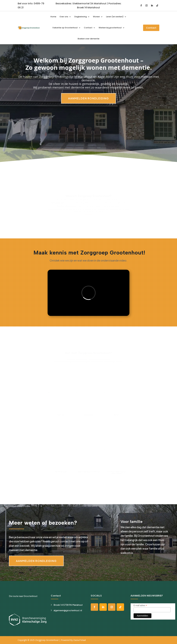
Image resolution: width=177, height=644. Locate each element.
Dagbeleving (81, 17)
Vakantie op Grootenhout (65, 28)
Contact (88, 28)
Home (53, 17)
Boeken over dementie (88, 39)
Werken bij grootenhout (110, 28)
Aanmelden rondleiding (88, 98)
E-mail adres (140, 605)
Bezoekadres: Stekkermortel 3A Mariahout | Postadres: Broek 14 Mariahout (88, 6)
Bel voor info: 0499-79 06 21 (31, 6)
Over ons (64, 17)
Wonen (96, 17)
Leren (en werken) (115, 17)
